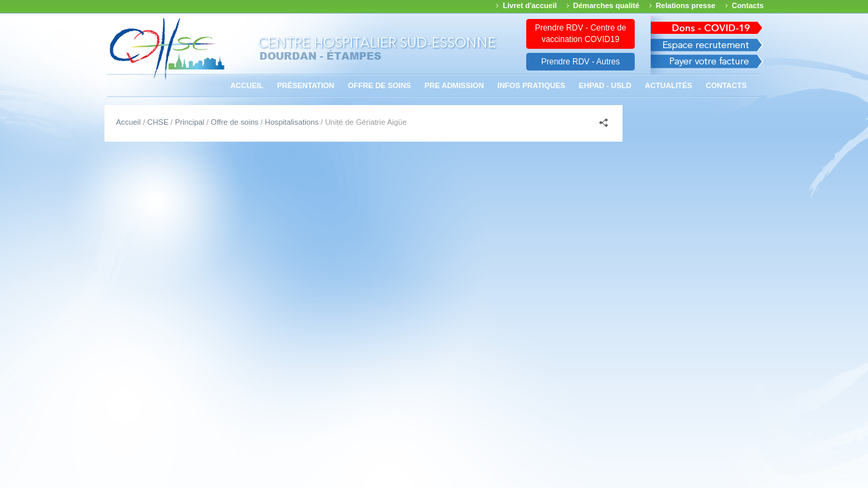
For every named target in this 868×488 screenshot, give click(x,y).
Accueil (247, 85)
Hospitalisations (292, 122)
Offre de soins (379, 85)
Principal (190, 122)
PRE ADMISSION (454, 85)
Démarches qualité (606, 5)
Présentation (306, 85)
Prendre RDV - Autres (580, 62)
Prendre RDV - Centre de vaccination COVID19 (581, 34)
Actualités (669, 85)
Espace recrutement (707, 45)
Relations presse (686, 5)
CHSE (158, 122)
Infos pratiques (532, 85)
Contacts (748, 5)
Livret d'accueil (530, 5)
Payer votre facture (707, 65)
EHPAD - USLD (605, 85)
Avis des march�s (707, 25)
